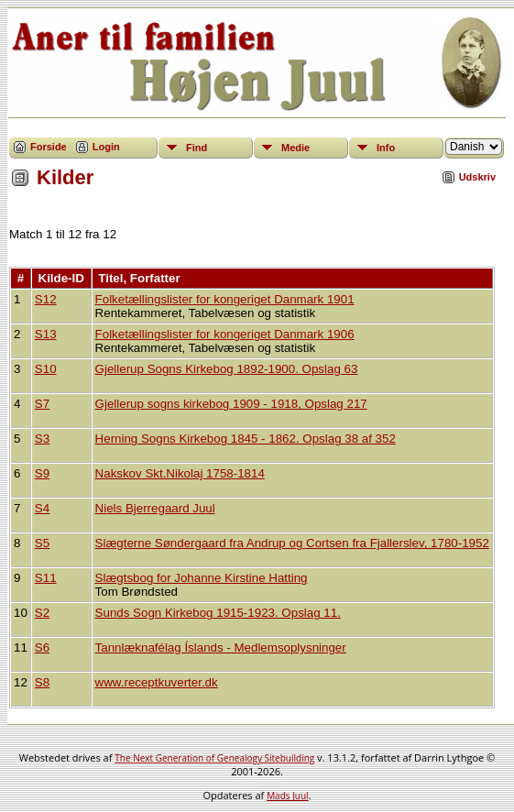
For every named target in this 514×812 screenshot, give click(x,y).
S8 (42, 682)
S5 (42, 543)
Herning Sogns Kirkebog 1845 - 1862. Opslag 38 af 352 (246, 439)
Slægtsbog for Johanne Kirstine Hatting (202, 578)
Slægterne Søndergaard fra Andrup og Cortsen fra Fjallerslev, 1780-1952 (292, 543)
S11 (46, 578)
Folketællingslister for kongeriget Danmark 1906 (225, 334)
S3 (42, 439)
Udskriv (477, 177)
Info (386, 148)
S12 (46, 299)
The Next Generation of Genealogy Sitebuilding (214, 758)
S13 (46, 334)
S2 (42, 613)
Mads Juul (288, 796)
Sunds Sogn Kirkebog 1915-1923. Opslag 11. (218, 613)
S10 (46, 369)
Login (106, 147)
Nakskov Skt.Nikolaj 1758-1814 (180, 473)
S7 (42, 404)
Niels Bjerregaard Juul (155, 508)
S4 (42, 508)
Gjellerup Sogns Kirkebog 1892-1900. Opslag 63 (227, 369)
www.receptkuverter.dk (157, 682)
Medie (295, 148)
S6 (42, 647)
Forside (49, 147)
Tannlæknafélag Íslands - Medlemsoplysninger (221, 647)
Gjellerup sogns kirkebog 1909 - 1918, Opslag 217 (231, 404)
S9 (42, 473)
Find (197, 148)
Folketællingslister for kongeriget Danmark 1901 (225, 299)
